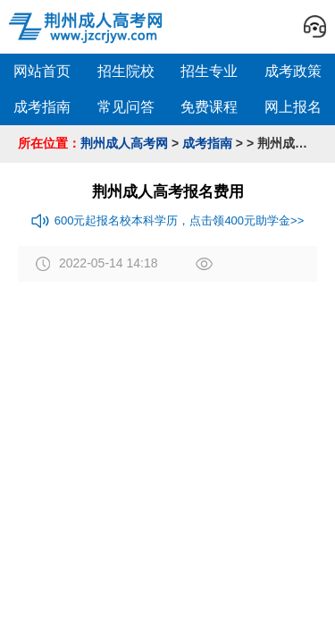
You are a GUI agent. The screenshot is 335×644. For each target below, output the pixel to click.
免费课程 (209, 107)
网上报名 (293, 107)
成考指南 (42, 107)
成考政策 (293, 71)
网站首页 (42, 71)
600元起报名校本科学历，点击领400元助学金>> (168, 221)
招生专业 (209, 71)
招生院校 (126, 71)
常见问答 (126, 107)
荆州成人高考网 (124, 143)
